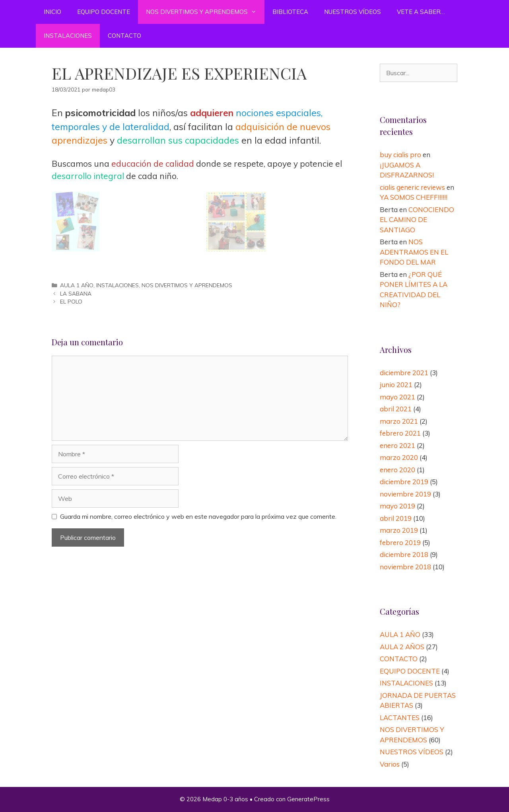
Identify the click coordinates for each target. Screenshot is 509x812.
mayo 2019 (397, 506)
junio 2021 (396, 385)
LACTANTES (400, 718)
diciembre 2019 (404, 482)
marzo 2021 (399, 421)
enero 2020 (397, 470)
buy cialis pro (400, 155)
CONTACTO (124, 36)
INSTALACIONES (68, 36)
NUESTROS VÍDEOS (353, 12)
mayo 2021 (397, 397)
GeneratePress (308, 799)
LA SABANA (76, 293)
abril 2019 (396, 518)
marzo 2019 (399, 530)
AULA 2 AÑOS (402, 647)
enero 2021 (397, 445)
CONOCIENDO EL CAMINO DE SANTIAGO (417, 220)
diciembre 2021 (404, 373)
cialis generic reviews (412, 187)
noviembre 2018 (405, 567)
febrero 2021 (400, 433)
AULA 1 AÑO (77, 285)
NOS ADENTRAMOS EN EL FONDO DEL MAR (414, 252)
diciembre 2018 (404, 554)
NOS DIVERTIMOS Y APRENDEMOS (205, 12)
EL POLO (71, 301)
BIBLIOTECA (290, 12)
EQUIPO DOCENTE (104, 12)
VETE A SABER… (421, 12)
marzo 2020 (399, 457)
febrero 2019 (400, 542)
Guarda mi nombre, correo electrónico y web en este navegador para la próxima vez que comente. (198, 516)
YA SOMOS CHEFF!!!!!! (414, 197)
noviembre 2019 (405, 494)
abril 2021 (396, 409)
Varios (390, 764)
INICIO (52, 12)
